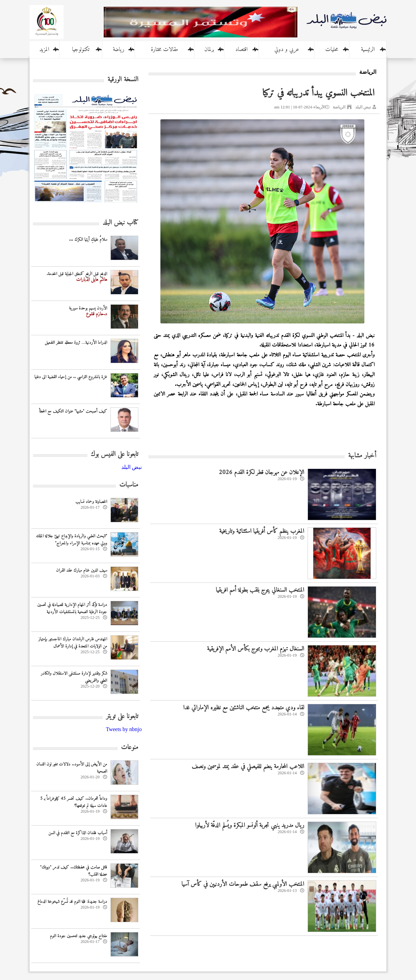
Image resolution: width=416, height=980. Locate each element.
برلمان (209, 50)
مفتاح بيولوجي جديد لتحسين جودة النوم (79, 936)
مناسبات (129, 485)
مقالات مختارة (164, 50)
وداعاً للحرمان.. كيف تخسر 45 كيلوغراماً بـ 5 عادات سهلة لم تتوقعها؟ (74, 802)
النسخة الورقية (123, 80)
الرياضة (339, 107)
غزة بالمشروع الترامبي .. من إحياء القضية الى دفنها (71, 377)
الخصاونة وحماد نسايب (91, 502)
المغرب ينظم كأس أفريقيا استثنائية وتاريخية (262, 531)
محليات (332, 50)
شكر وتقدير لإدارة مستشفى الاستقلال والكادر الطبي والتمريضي (74, 677)
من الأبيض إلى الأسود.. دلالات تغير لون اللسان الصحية (72, 768)
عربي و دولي (287, 50)
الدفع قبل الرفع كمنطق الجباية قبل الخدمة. (77, 274)
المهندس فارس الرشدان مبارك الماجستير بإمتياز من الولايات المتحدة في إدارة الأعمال (73, 643)
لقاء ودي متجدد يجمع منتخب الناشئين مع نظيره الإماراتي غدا (244, 708)
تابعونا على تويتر (122, 717)
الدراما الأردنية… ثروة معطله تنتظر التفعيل (76, 343)
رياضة (119, 50)
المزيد (44, 50)
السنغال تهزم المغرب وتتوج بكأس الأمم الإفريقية (256, 649)
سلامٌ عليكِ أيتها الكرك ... (88, 240)
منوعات (130, 748)
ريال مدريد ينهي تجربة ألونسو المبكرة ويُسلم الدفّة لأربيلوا (250, 825)
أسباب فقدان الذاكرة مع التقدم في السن (78, 833)
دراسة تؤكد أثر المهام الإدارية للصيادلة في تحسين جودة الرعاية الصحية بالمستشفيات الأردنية (72, 608)
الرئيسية (368, 50)
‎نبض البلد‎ (132, 467)
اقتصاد (241, 50)
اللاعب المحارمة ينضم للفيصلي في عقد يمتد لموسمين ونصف (248, 767)
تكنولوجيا (81, 50)
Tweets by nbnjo (124, 729)
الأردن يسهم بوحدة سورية (88, 308)
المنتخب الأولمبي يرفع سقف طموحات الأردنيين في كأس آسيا (243, 884)
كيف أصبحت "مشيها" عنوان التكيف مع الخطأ (73, 411)
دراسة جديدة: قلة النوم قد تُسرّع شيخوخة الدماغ (72, 902)
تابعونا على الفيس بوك (115, 454)
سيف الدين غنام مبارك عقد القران (82, 570)
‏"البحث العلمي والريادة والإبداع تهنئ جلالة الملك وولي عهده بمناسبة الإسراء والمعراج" (72, 540)
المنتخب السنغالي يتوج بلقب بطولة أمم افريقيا (260, 590)
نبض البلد (363, 107)
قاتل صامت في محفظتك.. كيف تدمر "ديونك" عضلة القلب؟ (74, 871)
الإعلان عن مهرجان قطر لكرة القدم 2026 (262, 472)
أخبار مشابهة (362, 456)
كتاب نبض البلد (120, 223)
